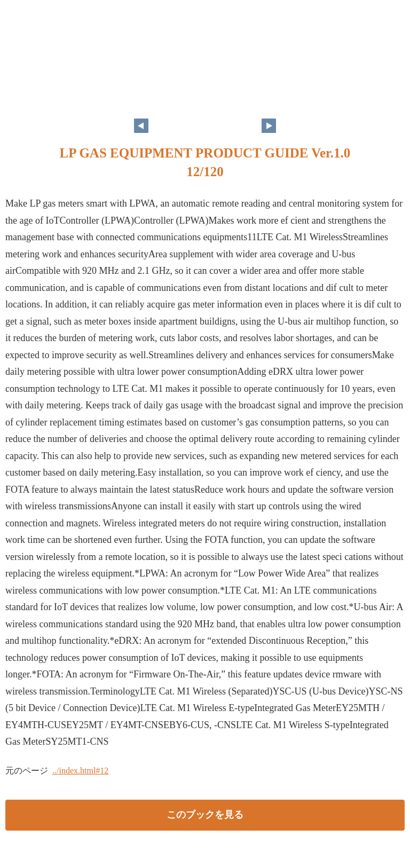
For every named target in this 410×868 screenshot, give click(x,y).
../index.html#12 (80, 771)
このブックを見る (205, 815)
